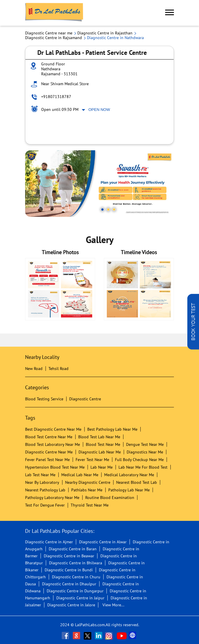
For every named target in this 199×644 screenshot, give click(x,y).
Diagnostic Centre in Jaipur (80, 598)
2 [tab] (108, 210)
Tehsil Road (59, 369)
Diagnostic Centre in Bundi (69, 570)
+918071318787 (56, 97)
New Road (34, 369)
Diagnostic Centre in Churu (76, 577)
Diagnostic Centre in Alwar (103, 542)
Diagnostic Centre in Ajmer (49, 542)
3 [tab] (114, 210)
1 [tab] (102, 210)
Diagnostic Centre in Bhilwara (76, 563)
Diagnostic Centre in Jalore (71, 605)
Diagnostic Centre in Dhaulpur (69, 584)
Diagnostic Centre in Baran (73, 549)
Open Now (99, 110)
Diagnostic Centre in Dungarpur (75, 591)
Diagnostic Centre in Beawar (69, 556)
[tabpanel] (99, 184)
